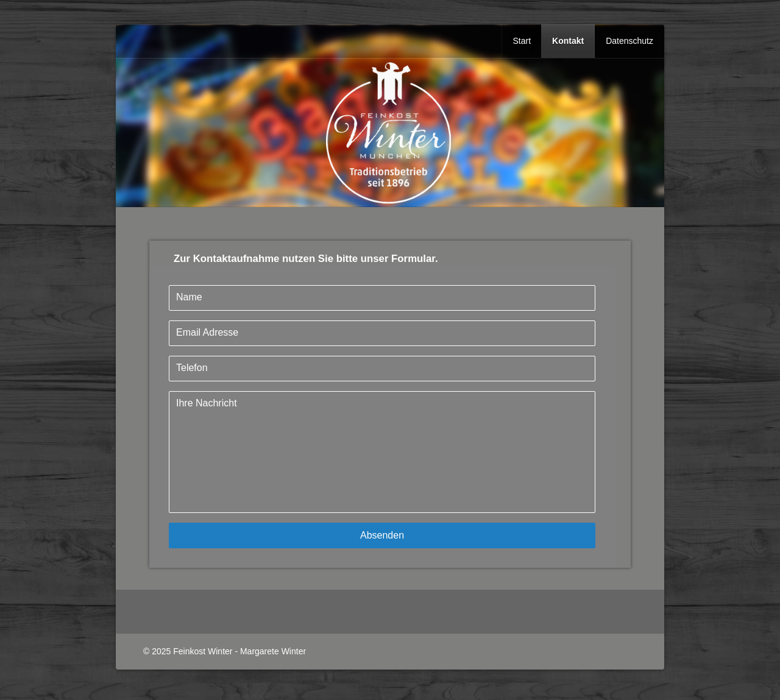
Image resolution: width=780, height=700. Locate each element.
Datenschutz (629, 41)
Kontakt (568, 41)
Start (522, 41)
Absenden (382, 535)
